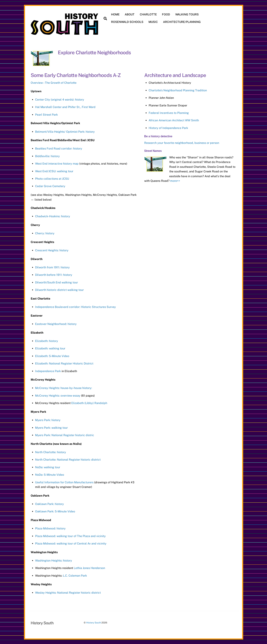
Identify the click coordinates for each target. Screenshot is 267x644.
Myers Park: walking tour (51, 427)
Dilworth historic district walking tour (59, 290)
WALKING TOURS (187, 14)
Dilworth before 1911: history (54, 274)
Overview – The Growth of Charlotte (54, 82)
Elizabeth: (42, 356)
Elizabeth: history (47, 340)
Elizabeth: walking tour (50, 348)
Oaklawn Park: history (49, 503)
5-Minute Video (59, 356)
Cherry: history (45, 233)
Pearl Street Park (46, 114)
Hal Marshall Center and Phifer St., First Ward (65, 107)
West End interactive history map (57, 163)
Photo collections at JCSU (52, 178)
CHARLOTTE (148, 14)
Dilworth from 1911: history (52, 267)
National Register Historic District (71, 363)
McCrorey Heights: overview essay (58, 395)
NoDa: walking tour (48, 467)
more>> (175, 180)
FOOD (166, 14)
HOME (115, 14)
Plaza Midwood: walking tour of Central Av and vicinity (71, 543)
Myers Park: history (48, 420)
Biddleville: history (47, 156)
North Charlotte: (46, 459)
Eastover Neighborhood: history (56, 324)
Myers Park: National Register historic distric (65, 435)
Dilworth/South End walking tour (57, 282)
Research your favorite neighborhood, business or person (182, 142)
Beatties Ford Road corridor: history (59, 148)
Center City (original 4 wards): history (60, 99)
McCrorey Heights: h (49, 388)
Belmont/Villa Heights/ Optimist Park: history (65, 131)
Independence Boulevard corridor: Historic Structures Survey (75, 307)
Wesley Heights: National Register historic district (68, 592)
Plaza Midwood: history (50, 528)
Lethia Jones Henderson (89, 568)
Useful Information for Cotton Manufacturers (65, 482)
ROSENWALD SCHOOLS (127, 22)
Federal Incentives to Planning (169, 112)
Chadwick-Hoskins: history (53, 216)
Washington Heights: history (54, 560)
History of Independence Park (168, 127)
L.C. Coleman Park (75, 575)
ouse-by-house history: (77, 388)
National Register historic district (79, 459)
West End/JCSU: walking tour (54, 171)
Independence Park (48, 371)
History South (94, 622)
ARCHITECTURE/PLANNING (182, 22)
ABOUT (130, 14)
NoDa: (39, 474)
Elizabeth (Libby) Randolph (89, 403)
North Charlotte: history (51, 452)
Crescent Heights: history (52, 250)
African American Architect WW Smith (174, 120)
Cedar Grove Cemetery (50, 186)
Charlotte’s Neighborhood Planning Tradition (178, 90)
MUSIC (153, 22)
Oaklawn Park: (45, 511)
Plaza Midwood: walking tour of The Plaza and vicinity (70, 536)
